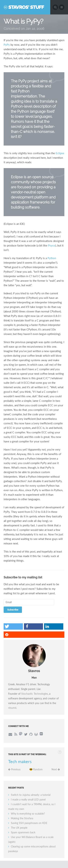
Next (56, 769)
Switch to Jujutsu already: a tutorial (31, 795)
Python (52, 258)
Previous (14, 769)
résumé (12, 708)
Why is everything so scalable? (28, 814)
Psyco (52, 245)
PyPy (7, 45)
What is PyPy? (23, 21)
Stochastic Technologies (35, 694)
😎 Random (36, 769)
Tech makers (20, 761)
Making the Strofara (22, 818)
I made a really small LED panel (28, 799)
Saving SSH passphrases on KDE (29, 823)
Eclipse (60, 153)
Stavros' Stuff (26, 7)
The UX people (19, 828)
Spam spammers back (23, 832)
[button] (13, 626)
